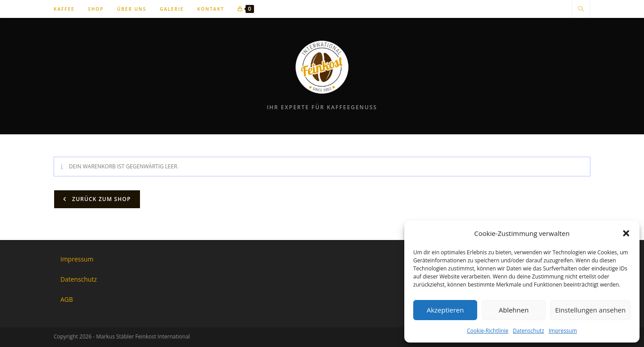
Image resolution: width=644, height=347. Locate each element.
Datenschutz (529, 331)
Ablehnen (514, 310)
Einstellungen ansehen (590, 310)
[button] (626, 233)
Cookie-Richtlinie (488, 331)
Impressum (563, 331)
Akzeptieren (445, 310)
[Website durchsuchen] (581, 9)
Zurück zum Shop (101, 199)
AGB (67, 299)
